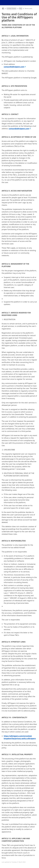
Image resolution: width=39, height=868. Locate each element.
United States (11, 8)
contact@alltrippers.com (14, 67)
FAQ (20, 8)
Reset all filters (20, 347)
